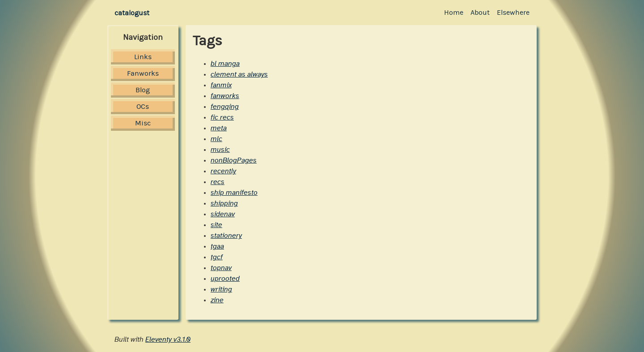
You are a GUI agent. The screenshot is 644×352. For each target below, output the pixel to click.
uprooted (225, 279)
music (220, 150)
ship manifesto (234, 193)
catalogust (132, 13)
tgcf (217, 257)
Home (454, 12)
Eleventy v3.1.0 (168, 339)
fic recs (222, 117)
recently (223, 171)
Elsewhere (513, 12)
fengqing (225, 107)
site (216, 225)
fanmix (221, 85)
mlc (216, 139)
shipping (224, 203)
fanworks (225, 96)
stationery (226, 236)
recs (218, 182)
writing (221, 289)
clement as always (239, 74)
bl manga (225, 64)
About (480, 12)
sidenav (223, 214)
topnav (221, 268)
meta (219, 128)
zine (217, 300)
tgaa (217, 246)
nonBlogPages (234, 160)
